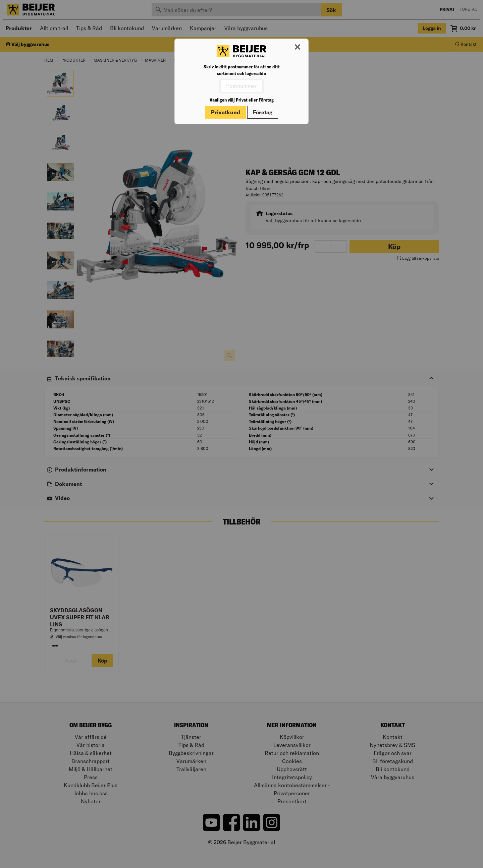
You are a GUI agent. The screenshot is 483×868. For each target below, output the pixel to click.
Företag (263, 112)
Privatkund (226, 112)
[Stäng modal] (298, 47)
